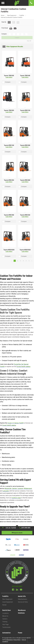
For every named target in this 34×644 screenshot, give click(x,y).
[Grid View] (9, 22)
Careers (5, 619)
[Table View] (18, 22)
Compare (17, 38)
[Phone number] (31, 3)
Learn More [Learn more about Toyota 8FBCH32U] (25, 251)
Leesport (20, 489)
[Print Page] (11, 28)
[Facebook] (13, 590)
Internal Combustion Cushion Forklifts (12, 17)
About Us (5, 616)
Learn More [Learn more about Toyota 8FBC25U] (9, 182)
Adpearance (10, 640)
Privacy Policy (17, 640)
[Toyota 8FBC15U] (25, 97)
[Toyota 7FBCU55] (9, 97)
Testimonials (6, 627)
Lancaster (6, 491)
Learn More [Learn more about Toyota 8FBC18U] (9, 147)
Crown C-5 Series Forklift (16, 423)
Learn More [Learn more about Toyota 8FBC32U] (25, 217)
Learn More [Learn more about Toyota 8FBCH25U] (9, 251)
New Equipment (12, 15)
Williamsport (28, 489)
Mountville (8, 489)
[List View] (14, 22)
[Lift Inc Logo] (17, 3)
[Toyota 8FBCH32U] (25, 236)
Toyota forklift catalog (23, 367)
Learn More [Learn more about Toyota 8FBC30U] (9, 217)
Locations (5, 613)
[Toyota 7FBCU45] (25, 62)
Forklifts (22, 15)
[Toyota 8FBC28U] (25, 167)
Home (3, 15)
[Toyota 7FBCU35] (9, 62)
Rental (4, 605)
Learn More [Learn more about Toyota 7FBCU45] (25, 77)
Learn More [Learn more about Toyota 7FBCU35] (9, 77)
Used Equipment (8, 602)
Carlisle (14, 489)
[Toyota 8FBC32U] (25, 201)
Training (5, 622)
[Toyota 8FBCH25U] (9, 236)
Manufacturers (23, 599)
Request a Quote (17, 533)
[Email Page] (15, 28)
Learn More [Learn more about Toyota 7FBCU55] (9, 112)
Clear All (29, 41)
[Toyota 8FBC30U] (9, 201)
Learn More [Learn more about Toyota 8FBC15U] (25, 112)
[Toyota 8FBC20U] (25, 132)
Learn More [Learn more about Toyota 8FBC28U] (25, 182)
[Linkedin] (17, 590)
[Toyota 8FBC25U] (9, 167)
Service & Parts (23, 602)
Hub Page (5, 624)
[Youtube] (21, 590)
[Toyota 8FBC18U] (9, 132)
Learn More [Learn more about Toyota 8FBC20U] (25, 147)
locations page (16, 498)
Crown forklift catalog (9, 425)
